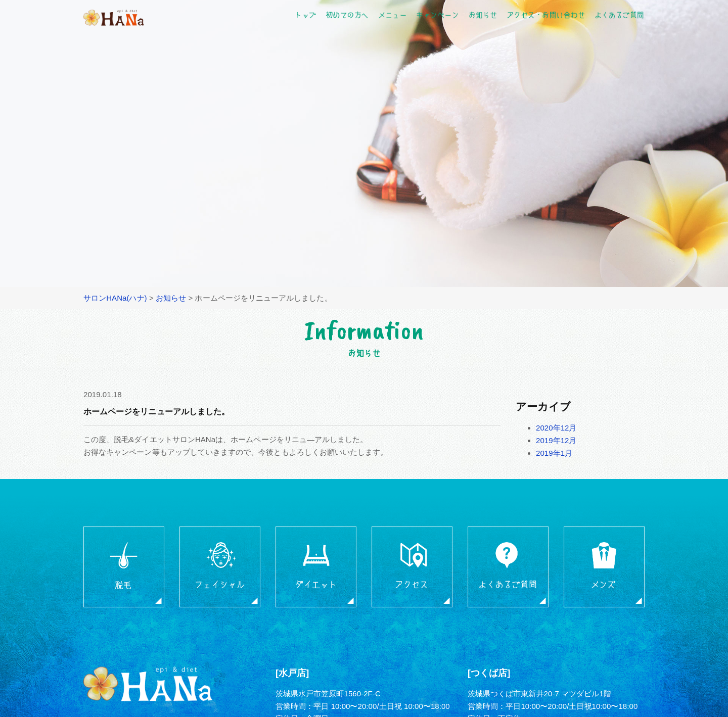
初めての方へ (347, 15)
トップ (305, 15)
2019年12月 (556, 440)
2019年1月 (554, 453)
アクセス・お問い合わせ (546, 15)
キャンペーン (437, 15)
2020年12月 (556, 428)
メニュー (392, 15)
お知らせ (482, 15)
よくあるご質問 (619, 15)
